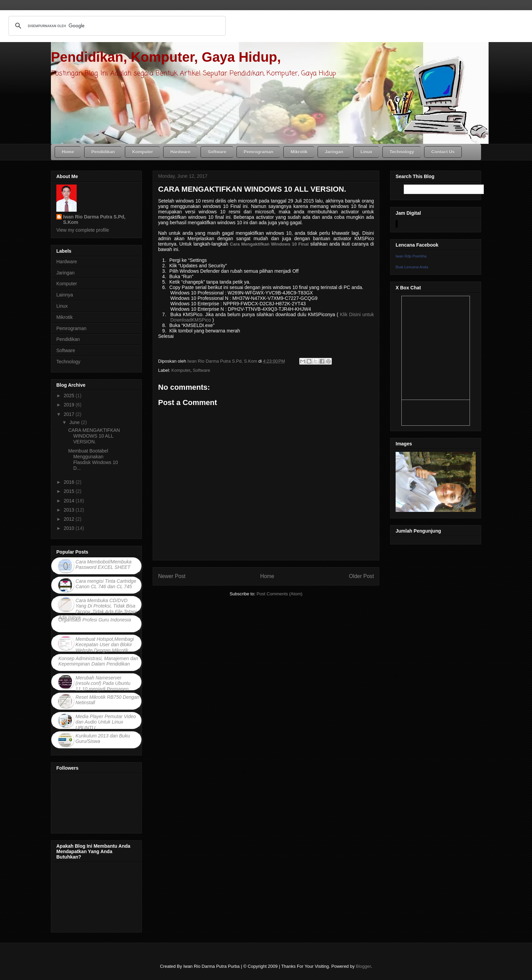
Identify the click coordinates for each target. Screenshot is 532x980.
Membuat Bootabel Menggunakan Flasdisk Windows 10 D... (93, 459)
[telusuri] (116, 26)
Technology (68, 362)
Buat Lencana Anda (412, 267)
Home (267, 576)
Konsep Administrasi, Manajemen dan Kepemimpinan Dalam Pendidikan (98, 661)
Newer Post (172, 576)
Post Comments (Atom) (279, 594)
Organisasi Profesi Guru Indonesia (95, 620)
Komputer (181, 370)
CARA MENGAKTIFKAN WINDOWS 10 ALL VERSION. (94, 436)
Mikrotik (64, 317)
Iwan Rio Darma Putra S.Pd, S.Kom (94, 219)
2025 (70, 396)
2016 (70, 482)
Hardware (67, 262)
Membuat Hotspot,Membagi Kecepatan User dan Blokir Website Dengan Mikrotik (105, 645)
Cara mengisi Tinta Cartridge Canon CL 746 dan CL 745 (106, 584)
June (75, 422)
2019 (70, 405)
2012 (70, 519)
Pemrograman (71, 328)
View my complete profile (83, 230)
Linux (62, 306)
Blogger (363, 966)
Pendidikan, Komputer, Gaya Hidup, (166, 57)
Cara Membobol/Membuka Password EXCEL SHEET (104, 565)
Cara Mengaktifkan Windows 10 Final (269, 244)
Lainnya (65, 295)
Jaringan (65, 273)
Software (201, 370)
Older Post (361, 576)
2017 (70, 414)
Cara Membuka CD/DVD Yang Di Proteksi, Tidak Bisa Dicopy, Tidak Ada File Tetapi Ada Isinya (97, 609)
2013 (70, 510)
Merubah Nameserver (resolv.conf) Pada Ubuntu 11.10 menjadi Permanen (103, 684)
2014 (70, 501)
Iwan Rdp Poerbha (411, 256)
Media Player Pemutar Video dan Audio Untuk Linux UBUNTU (106, 722)
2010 (70, 528)
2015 (70, 491)
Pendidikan (68, 339)
